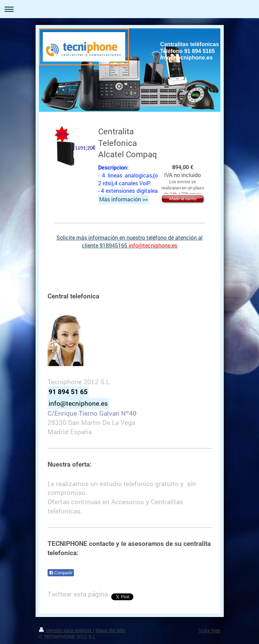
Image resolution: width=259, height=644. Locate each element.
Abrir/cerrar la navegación (129, 9)
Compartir (61, 573)
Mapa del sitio (110, 630)
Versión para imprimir (66, 630)
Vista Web (210, 630)
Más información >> (124, 199)
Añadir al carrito (183, 199)
